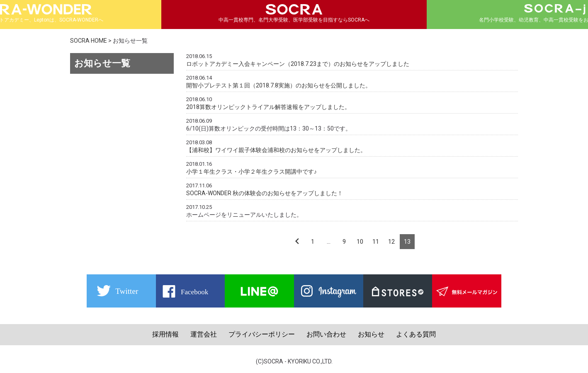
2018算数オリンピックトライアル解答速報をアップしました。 (268, 107)
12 (391, 242)
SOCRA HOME (89, 41)
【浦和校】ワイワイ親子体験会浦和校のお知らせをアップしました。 (276, 150)
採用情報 (165, 334)
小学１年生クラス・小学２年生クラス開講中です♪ (251, 172)
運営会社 (204, 334)
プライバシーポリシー (262, 334)
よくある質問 (416, 334)
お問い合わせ (326, 334)
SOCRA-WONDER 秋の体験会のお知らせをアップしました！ (265, 193)
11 (376, 242)
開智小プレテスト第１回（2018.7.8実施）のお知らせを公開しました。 (279, 85)
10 (360, 242)
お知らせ (371, 334)
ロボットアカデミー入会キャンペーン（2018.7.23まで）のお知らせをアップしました (298, 64)
